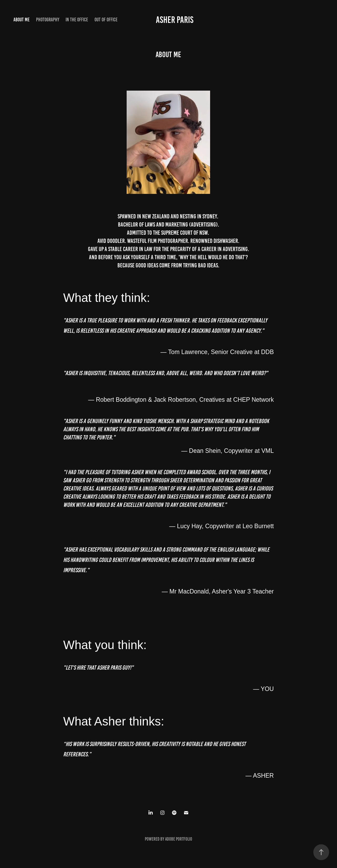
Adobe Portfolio (179, 839)
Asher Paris (175, 20)
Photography (48, 20)
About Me (21, 20)
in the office (77, 20)
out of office (106, 20)
